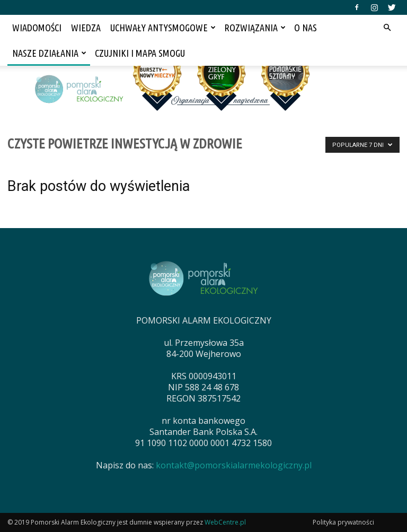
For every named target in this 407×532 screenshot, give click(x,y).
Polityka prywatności (343, 522)
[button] (387, 28)
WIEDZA (86, 28)
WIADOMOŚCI (37, 28)
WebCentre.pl (225, 522)
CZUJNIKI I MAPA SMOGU (140, 53)
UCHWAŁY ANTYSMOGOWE (163, 28)
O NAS (306, 28)
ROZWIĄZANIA (255, 28)
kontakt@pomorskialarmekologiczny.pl (234, 465)
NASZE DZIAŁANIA (49, 53)
